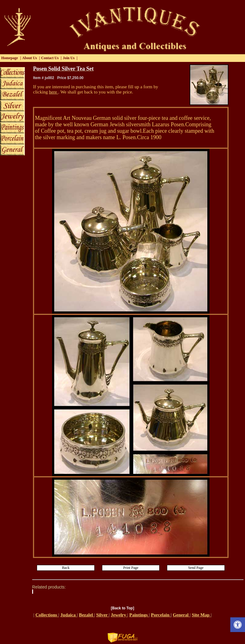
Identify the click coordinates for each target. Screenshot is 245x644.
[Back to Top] (123, 608)
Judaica (69, 615)
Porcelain (161, 615)
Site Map (201, 615)
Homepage (10, 58)
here (54, 92)
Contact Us (50, 58)
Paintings (139, 615)
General (181, 615)
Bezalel (87, 615)
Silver (102, 615)
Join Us (69, 58)
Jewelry (119, 615)
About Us (29, 58)
